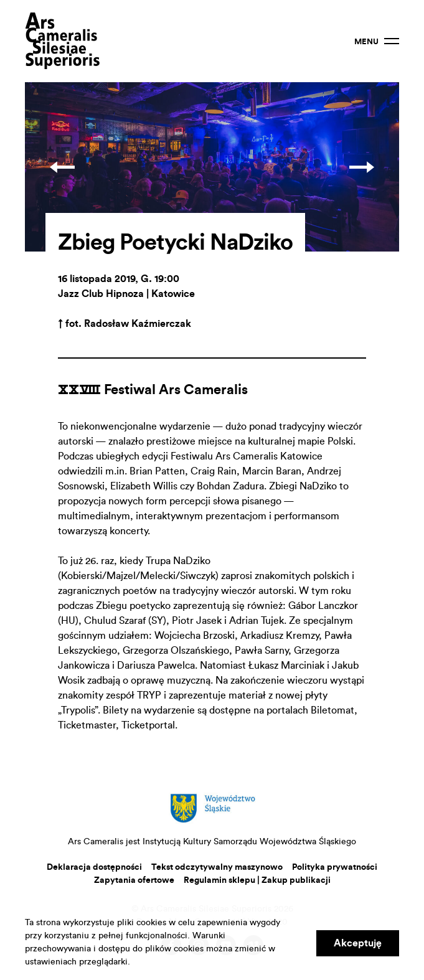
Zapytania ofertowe (134, 880)
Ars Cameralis (62, 41)
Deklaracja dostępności (94, 867)
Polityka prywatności (335, 867)
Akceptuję (358, 943)
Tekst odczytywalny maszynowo (217, 867)
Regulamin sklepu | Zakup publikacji (257, 880)
